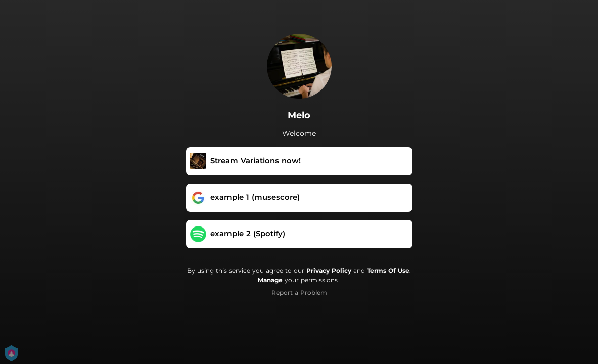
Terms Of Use (388, 271)
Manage (270, 280)
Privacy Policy (329, 271)
